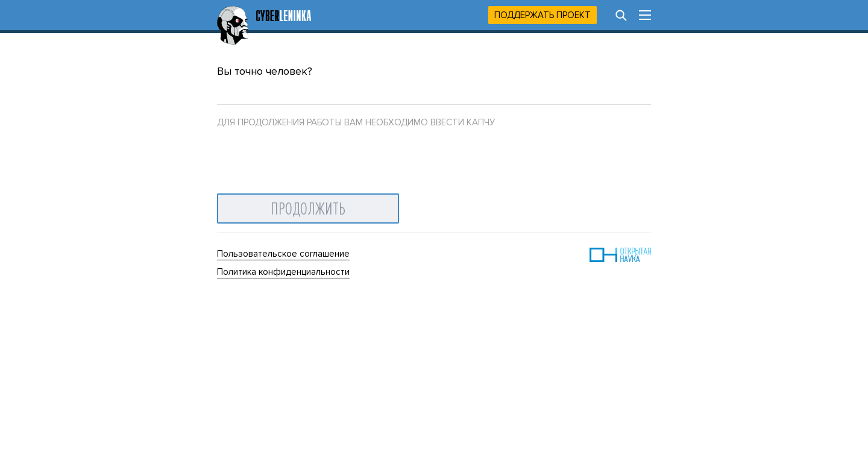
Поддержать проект (542, 15)
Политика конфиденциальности (283, 272)
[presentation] (309, 158)
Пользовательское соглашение (283, 254)
